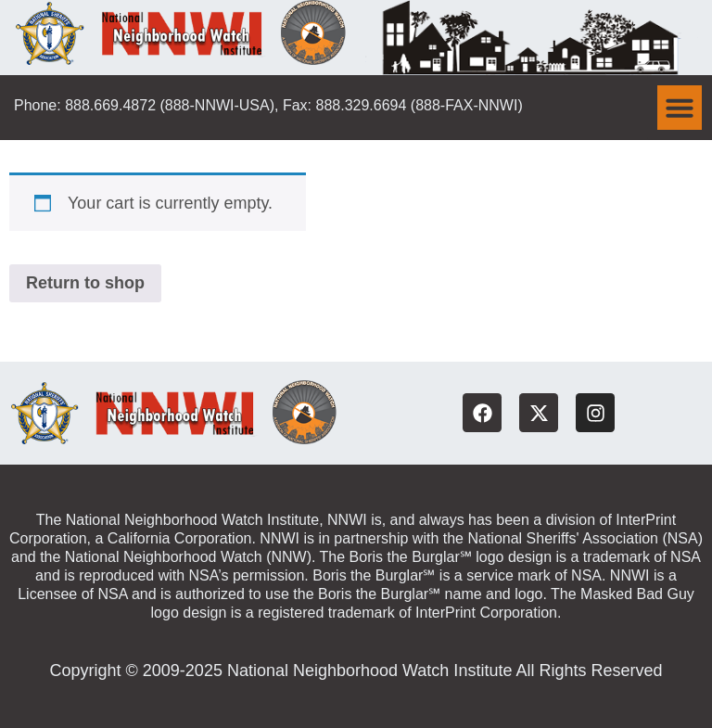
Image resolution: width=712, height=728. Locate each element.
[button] (680, 108)
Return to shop (85, 283)
